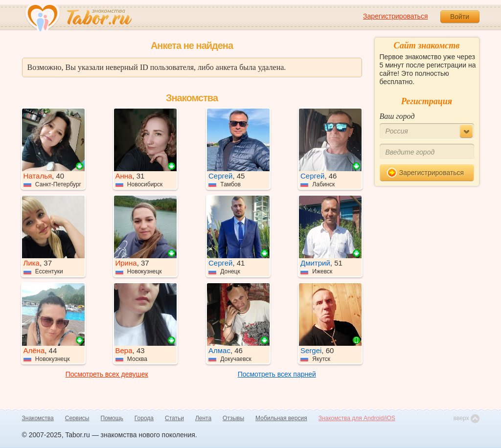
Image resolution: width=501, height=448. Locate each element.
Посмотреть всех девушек (107, 374)
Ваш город (397, 116)
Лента (203, 418)
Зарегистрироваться (395, 16)
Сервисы (77, 418)
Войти (460, 17)
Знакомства (38, 418)
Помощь (112, 418)
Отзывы (233, 418)
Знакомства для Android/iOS (357, 418)
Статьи (174, 418)
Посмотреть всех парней (277, 374)
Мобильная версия (281, 418)
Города (144, 418)
